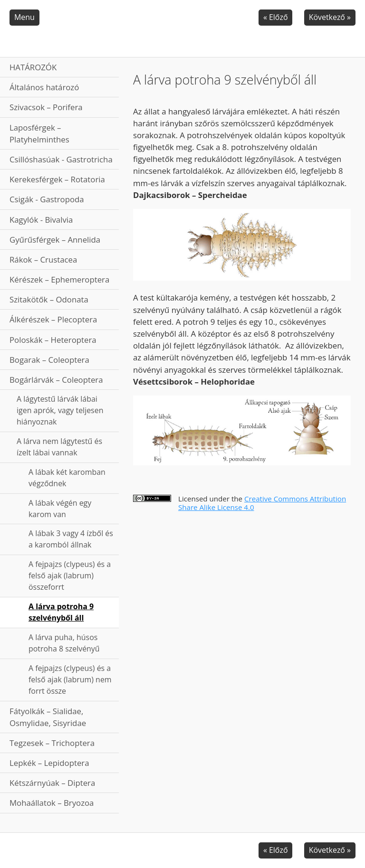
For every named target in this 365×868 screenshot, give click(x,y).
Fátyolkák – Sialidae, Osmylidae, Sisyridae (48, 717)
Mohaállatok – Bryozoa (52, 803)
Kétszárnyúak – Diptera (52, 783)
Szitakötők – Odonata (49, 299)
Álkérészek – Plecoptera (53, 319)
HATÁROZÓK (33, 67)
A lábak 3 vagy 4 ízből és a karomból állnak (71, 539)
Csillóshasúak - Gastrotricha (61, 159)
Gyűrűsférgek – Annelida (55, 240)
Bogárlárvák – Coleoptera (56, 380)
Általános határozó (44, 87)
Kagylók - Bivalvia (41, 220)
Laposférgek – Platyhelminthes (39, 133)
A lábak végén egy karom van (60, 509)
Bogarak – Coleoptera (49, 360)
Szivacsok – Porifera (46, 107)
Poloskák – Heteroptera (53, 340)
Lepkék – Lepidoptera (49, 763)
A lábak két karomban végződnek (67, 478)
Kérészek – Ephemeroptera (59, 279)
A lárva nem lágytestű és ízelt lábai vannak (59, 447)
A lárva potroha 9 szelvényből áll (61, 612)
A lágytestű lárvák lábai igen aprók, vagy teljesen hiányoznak (60, 410)
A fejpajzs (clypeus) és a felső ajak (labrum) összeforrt (70, 576)
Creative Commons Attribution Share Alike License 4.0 (262, 503)
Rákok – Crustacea (43, 259)
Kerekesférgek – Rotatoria (57, 179)
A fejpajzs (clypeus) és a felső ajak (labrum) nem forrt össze (70, 679)
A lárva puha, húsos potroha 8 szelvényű (64, 643)
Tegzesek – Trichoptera (52, 743)
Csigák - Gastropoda (47, 199)
